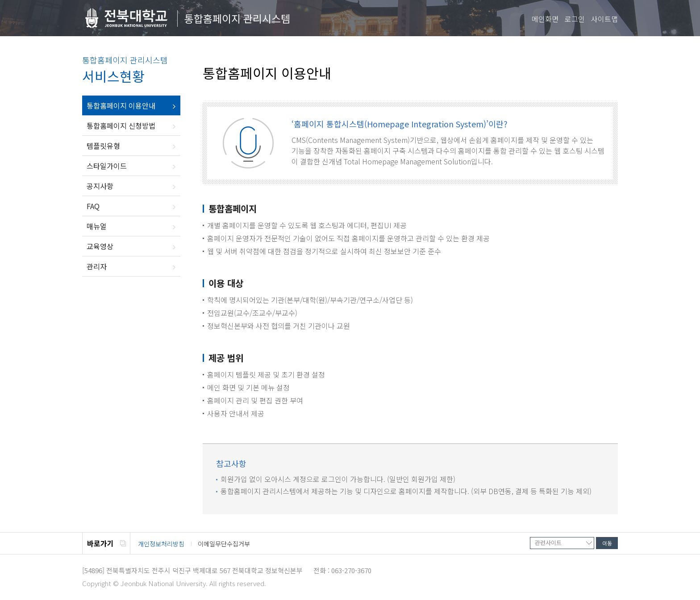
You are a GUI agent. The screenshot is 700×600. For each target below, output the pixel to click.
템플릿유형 (103, 146)
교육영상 (100, 246)
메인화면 (545, 19)
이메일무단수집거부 (224, 544)
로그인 (575, 19)
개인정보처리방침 (161, 544)
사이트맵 (604, 19)
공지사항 (100, 186)
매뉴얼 (97, 226)
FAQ (93, 206)
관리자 (97, 266)
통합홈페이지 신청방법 (121, 126)
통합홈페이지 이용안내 (121, 105)
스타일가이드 (107, 166)
